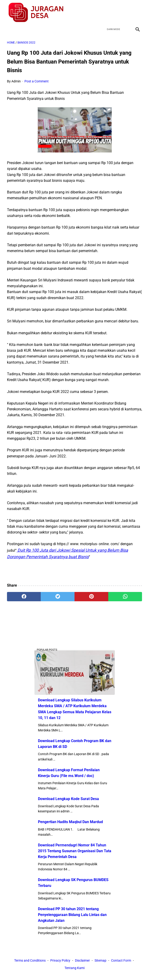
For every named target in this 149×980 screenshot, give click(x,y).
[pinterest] (91, 597)
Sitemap (100, 960)
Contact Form (121, 960)
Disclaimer (82, 960)
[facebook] (104, 13)
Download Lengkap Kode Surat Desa (68, 799)
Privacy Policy (60, 960)
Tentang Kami (74, 968)
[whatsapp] (125, 597)
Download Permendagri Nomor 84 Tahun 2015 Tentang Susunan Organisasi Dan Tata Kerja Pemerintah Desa (75, 851)
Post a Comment (37, 81)
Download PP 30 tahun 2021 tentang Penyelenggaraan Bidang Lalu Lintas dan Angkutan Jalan (72, 915)
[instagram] (137, 13)
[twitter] (115, 13)
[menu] (10, 29)
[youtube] (126, 13)
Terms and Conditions (30, 960)
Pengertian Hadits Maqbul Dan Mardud (70, 822)
